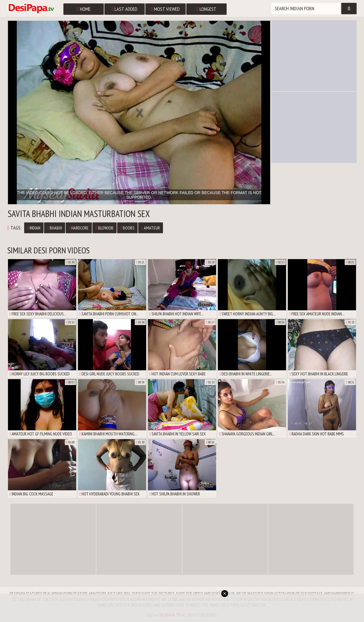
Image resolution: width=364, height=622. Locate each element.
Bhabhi (55, 228)
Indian (34, 228)
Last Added (125, 9)
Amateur (151, 228)
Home (84, 9)
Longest (206, 9)
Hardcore (79, 228)
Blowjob (105, 228)
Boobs (127, 228)
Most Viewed (166, 9)
